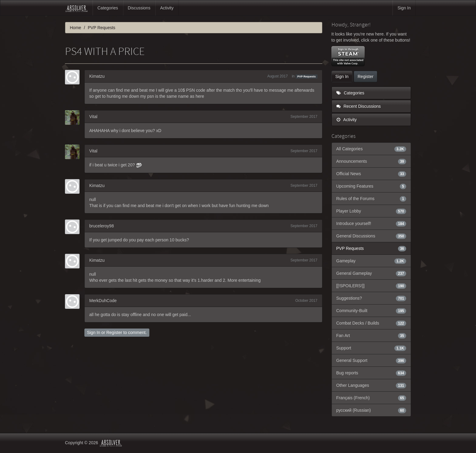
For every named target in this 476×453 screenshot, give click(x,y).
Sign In (404, 8)
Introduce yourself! (371, 223)
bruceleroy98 (102, 226)
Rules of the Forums (371, 199)
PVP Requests (306, 77)
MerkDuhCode (103, 301)
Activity (167, 8)
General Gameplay (371, 273)
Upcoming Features (371, 186)
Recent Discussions (359, 106)
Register (114, 332)
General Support (371, 360)
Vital (93, 117)
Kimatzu (97, 76)
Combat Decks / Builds (371, 323)
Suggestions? (371, 298)
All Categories (371, 149)
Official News (371, 174)
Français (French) (371, 398)
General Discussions (371, 236)
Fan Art (371, 335)
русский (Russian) (371, 410)
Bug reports (371, 373)
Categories (108, 8)
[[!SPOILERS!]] (371, 286)
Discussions (139, 8)
